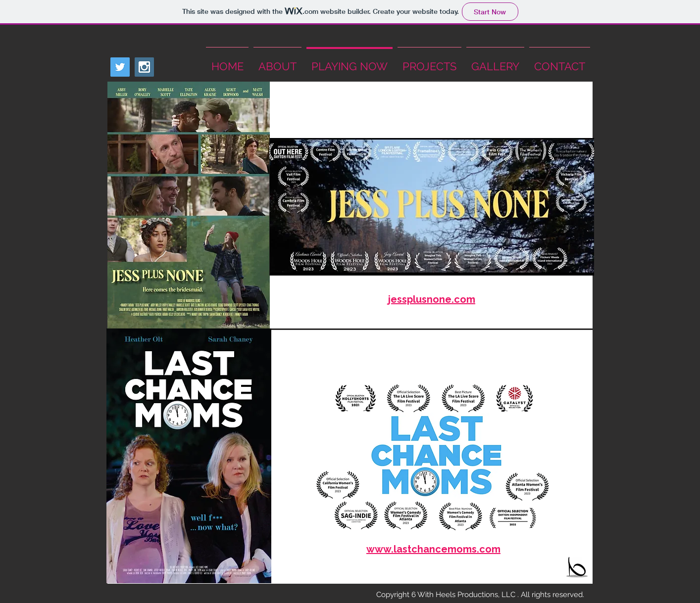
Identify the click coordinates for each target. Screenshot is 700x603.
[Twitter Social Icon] (120, 67)
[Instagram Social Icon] (144, 67)
